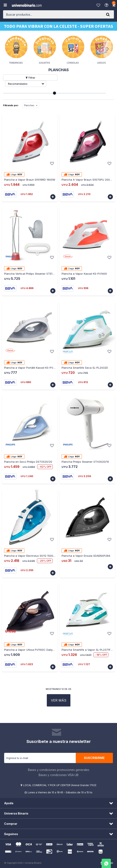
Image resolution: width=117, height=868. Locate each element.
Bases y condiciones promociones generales (59, 770)
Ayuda (107, 5)
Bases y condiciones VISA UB (58, 775)
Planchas (29, 105)
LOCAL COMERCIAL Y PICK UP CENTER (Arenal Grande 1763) (60, 785)
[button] (108, 14)
